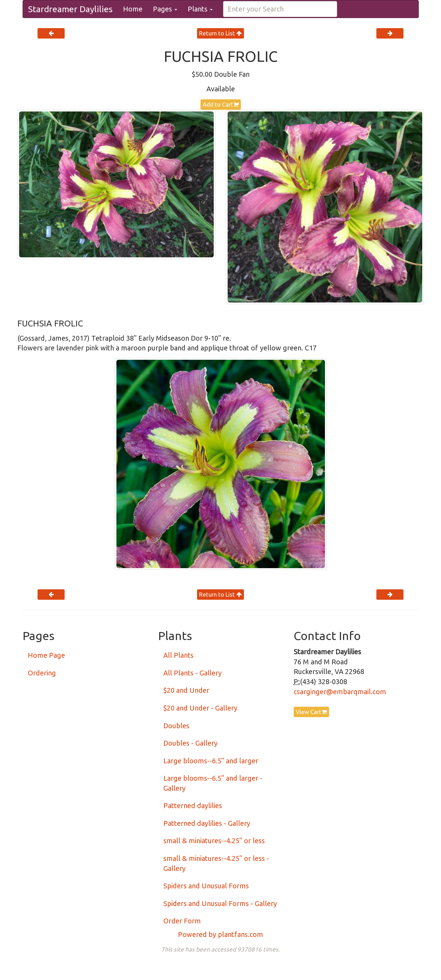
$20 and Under (186, 690)
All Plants (178, 655)
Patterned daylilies (193, 805)
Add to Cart (221, 104)
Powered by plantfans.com (220, 934)
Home (133, 9)
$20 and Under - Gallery (200, 708)
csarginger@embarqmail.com (340, 692)
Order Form (182, 921)
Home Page (46, 655)
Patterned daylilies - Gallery (207, 823)
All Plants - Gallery (193, 673)
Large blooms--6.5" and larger (211, 761)
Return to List (220, 33)
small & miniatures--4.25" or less (214, 841)
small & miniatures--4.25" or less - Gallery (216, 863)
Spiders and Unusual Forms (206, 886)
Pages (165, 9)
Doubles (176, 726)
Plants (200, 9)
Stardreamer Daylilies (70, 9)
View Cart (311, 712)
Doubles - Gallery (190, 743)
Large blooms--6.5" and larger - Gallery (213, 783)
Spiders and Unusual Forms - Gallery (220, 903)
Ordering (42, 673)
